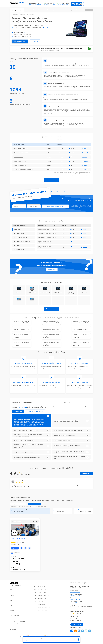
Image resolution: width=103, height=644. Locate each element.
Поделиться (72, 624)
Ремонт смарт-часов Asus (40, 612)
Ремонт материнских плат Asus (42, 600)
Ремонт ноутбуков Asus (40, 583)
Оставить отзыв (86, 467)
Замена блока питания (20, 161)
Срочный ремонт (28, 10)
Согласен (75, 640)
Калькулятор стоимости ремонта (18, 611)
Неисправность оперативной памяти (44, 242)
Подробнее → (84, 229)
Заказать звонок (52, 269)
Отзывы (44, 10)
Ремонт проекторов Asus (40, 609)
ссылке (17, 618)
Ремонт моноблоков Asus (40, 603)
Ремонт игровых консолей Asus (42, 589)
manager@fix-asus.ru (76, 596)
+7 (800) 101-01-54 (64, 3)
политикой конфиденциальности (30, 209)
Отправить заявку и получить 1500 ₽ (55, 206)
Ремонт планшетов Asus (40, 606)
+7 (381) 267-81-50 (50, 3)
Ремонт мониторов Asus (40, 592)
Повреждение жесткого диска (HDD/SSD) (45, 247)
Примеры (12, 591)
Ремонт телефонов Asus (40, 580)
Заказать (85, 149)
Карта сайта (13, 623)
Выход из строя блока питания (45, 233)
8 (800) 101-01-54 (75, 589)
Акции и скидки (62, 10)
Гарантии (55, 10)
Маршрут (15, 541)
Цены (35, 10)
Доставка (49, 10)
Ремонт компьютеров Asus (41, 595)
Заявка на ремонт (71, 10)
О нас (40, 10)
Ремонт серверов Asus (40, 598)
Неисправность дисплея (43, 229)
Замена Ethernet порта (20, 165)
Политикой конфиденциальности (40, 500)
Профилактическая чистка (21, 153)
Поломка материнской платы (44, 237)
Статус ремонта (89, 10)
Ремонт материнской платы (21, 149)
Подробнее (23, 363)
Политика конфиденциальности (51, 635)
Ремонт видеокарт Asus (40, 586)
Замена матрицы (19, 157)
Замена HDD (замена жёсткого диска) (24, 170)
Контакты (78, 10)
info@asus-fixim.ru (75, 593)
